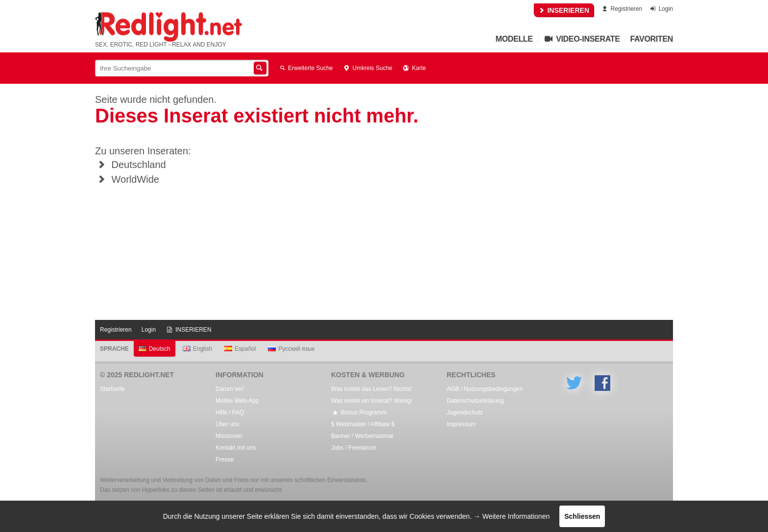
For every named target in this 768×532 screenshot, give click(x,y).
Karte (414, 68)
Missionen (229, 436)
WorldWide (127, 179)
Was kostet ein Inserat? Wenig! (372, 401)
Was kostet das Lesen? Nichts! (371, 389)
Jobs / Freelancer (354, 448)
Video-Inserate (582, 39)
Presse (225, 459)
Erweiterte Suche (306, 68)
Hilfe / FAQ (230, 412)
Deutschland (131, 165)
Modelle (514, 39)
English (197, 349)
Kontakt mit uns (236, 448)
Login (661, 9)
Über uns (228, 424)
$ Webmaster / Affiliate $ (363, 424)
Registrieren (621, 9)
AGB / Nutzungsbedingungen (485, 389)
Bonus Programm (359, 412)
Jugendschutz (465, 412)
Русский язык (291, 349)
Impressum (461, 424)
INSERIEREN (564, 10)
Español (240, 349)
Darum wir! (230, 389)
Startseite (112, 389)
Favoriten (652, 39)
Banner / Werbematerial (362, 436)
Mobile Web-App (237, 401)
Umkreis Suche (368, 68)
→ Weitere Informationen (512, 516)
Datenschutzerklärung (475, 401)
